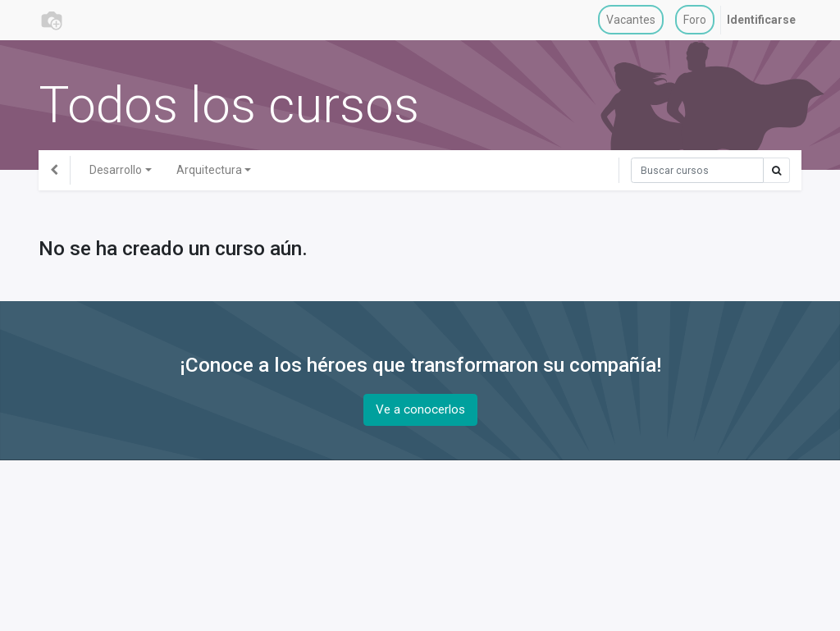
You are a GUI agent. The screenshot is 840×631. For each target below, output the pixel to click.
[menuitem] (631, 20)
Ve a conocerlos (420, 409)
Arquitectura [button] (209, 170)
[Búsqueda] (697, 170)
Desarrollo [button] (116, 170)
